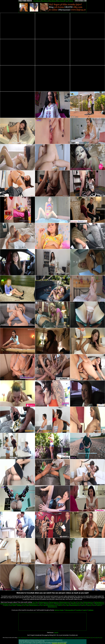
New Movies (45, 1)
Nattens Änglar (59, 610)
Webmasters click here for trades (59, 643)
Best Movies (53, 1)
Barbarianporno (44, 602)
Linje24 (85, 610)
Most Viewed (61, 1)
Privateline (78, 610)
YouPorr (41, 604)
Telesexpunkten (69, 610)
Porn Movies (37, 1)
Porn (94, 605)
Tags (66, 1)
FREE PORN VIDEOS (25, 1)
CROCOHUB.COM (81, 1)
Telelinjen (19, 605)
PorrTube (35, 602)
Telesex (71, 1)
